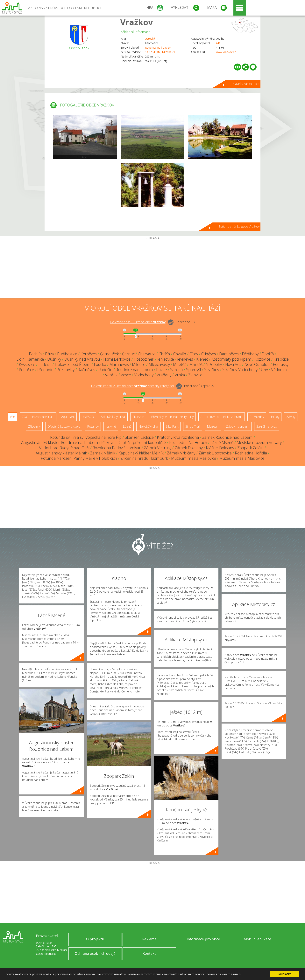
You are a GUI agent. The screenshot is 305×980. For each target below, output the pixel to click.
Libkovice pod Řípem (73, 364)
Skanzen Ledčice (139, 437)
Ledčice (45, 364)
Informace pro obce (203, 939)
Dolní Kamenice (30, 359)
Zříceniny (34, 426)
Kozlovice (262, 359)
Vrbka (180, 375)
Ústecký (150, 39)
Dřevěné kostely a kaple (64, 426)
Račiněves (86, 370)
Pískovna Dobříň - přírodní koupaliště (134, 442)
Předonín (45, 370)
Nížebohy (214, 364)
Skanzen (138, 417)
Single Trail (193, 426)
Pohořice (26, 370)
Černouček (109, 354)
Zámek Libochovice (215, 453)
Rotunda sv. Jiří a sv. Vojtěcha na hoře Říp (86, 437)
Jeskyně (111, 426)
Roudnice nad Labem (158, 48)
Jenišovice (166, 359)
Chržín (164, 354)
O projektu (95, 939)
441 (218, 43)
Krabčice (281, 359)
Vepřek (111, 375)
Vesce (126, 375)
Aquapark (68, 417)
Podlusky (281, 364)
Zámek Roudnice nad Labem (227, 437)
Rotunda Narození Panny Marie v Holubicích (79, 458)
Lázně (127, 426)
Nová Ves (233, 364)
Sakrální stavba (267, 426)
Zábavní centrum (238, 426)
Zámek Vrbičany (181, 453)
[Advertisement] (152, 269)
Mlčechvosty (159, 364)
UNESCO (88, 417)
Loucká (100, 364)
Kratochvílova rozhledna (178, 437)
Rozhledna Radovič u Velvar (117, 448)
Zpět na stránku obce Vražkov (239, 227)
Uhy (264, 370)
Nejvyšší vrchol (149, 426)
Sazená (177, 370)
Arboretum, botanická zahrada (222, 417)
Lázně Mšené (222, 442)
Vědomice (280, 370)
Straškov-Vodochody (240, 370)
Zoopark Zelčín (250, 448)
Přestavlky (66, 370)
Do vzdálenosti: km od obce (138, 322)
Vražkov (137, 22)
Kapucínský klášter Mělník (141, 453)
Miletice (139, 364)
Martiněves (119, 364)
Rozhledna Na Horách (188, 442)
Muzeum (213, 426)
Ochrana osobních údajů (95, 953)
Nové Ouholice (257, 364)
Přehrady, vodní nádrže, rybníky (172, 417)
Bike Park (172, 426)
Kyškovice (27, 364)
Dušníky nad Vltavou (82, 359)
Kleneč (202, 359)
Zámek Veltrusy (158, 448)
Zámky (291, 417)
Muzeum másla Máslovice (194, 458)
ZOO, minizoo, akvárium (38, 417)
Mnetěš (180, 364)
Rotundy (93, 426)
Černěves (89, 354)
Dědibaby (250, 354)
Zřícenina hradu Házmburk (144, 458)
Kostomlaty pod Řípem (231, 359)
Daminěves (229, 354)
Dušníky (54, 359)
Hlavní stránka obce (246, 84)
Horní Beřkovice (117, 359)
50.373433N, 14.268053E (161, 52)
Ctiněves (209, 354)
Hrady (275, 417)
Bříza (50, 354)
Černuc (128, 354)
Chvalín (180, 354)
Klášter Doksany (220, 448)
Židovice (195, 375)
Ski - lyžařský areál (113, 417)
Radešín (105, 370)
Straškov (212, 370)
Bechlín (35, 354)
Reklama (149, 939)
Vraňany (164, 375)
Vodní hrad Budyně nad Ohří (64, 448)
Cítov (194, 354)
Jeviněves (185, 359)
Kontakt (149, 953)
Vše (12, 417)
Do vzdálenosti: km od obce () (132, 386)
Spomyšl (194, 370)
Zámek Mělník (103, 453)
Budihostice (67, 354)
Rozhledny (257, 417)
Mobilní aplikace (257, 939)
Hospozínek (144, 359)
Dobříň (268, 354)
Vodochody (144, 375)
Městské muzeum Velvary (259, 442)
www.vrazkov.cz (226, 52)
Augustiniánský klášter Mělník (61, 453)
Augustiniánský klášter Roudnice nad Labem (60, 442)
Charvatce (147, 354)
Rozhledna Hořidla (251, 453)
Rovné (162, 370)
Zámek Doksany (189, 448)
